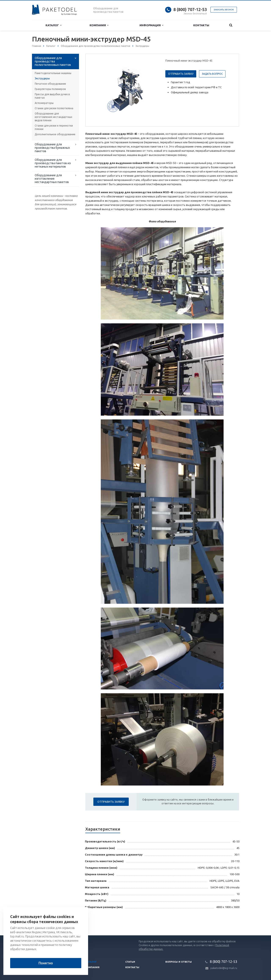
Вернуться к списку (46, 922)
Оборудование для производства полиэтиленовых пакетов (53, 61)
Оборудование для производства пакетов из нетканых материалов (53, 163)
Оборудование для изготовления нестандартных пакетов (52, 179)
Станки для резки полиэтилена (54, 108)
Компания (99, 25)
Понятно (46, 963)
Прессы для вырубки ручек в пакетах (52, 96)
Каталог (53, 25)
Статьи (130, 962)
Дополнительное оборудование (55, 134)
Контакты (201, 25)
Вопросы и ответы (179, 962)
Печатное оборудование (50, 84)
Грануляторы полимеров (50, 89)
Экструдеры (42, 78)
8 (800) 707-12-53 (190, 9)
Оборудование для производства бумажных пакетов (52, 148)
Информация (151, 25)
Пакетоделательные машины (53, 73)
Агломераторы (44, 103)
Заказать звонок (224, 10)
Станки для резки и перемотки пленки (54, 127)
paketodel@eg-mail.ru (224, 968)
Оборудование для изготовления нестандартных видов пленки (53, 117)
